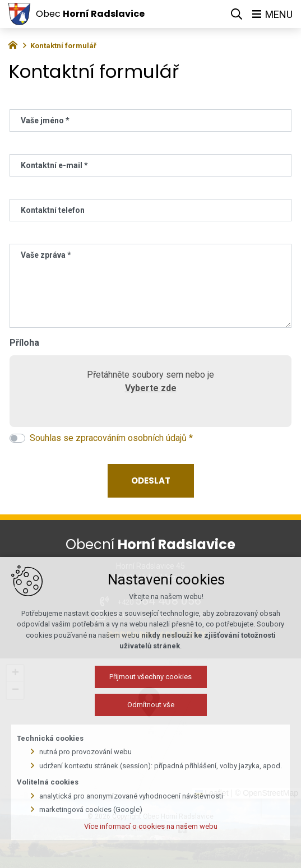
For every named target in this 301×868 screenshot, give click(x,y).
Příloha (24, 343)
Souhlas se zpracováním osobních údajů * (111, 438)
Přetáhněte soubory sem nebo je (150, 384)
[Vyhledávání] (237, 14)
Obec (90, 14)
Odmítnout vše (127, 773)
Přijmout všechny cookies (126, 745)
